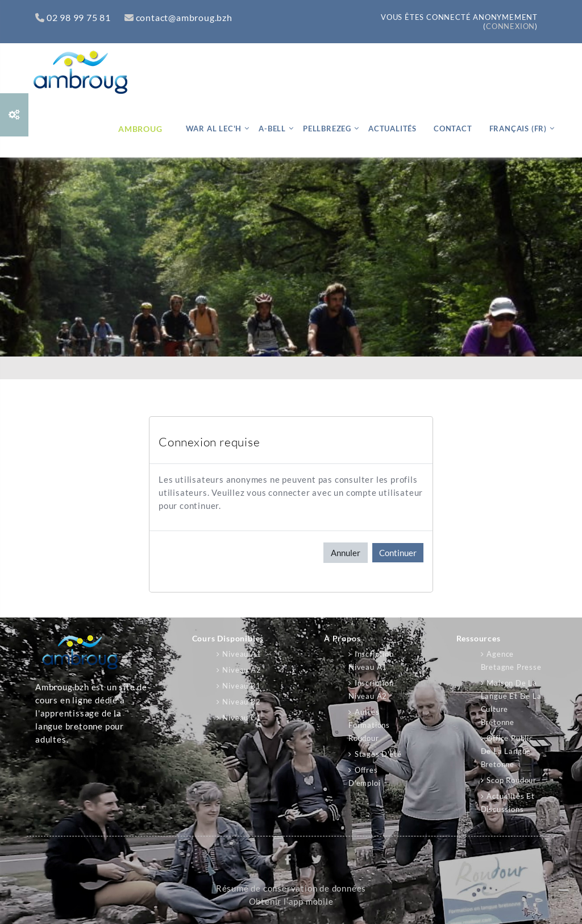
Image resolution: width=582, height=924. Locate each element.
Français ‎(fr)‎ (518, 129)
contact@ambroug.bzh (178, 17)
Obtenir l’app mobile (291, 902)
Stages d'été (378, 754)
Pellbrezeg (327, 129)
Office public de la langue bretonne (507, 751)
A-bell (272, 129)
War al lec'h (214, 129)
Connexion (510, 26)
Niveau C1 (242, 718)
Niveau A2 (242, 670)
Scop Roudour (512, 780)
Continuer (398, 553)
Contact (453, 129)
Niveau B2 (241, 702)
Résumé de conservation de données (291, 888)
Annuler (346, 553)
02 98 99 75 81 (73, 17)
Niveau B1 (241, 686)
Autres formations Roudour (369, 725)
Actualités (392, 129)
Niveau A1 (242, 654)
